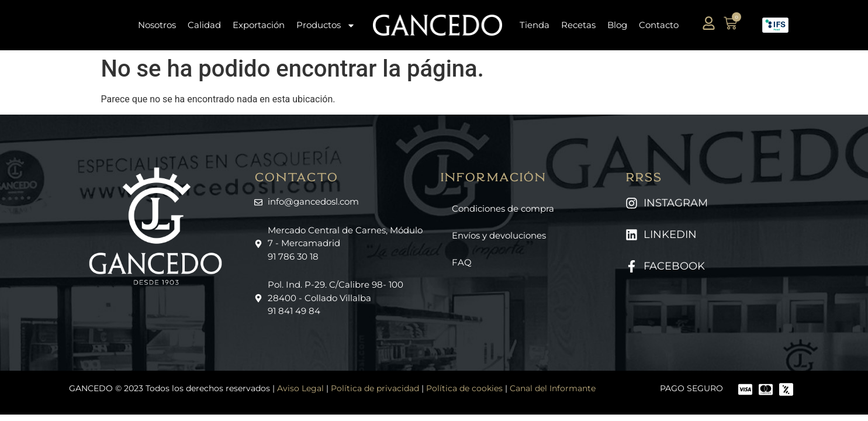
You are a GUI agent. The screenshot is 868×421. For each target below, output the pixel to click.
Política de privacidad (375, 388)
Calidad (204, 25)
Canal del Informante (553, 388)
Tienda (535, 25)
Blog (617, 25)
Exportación (259, 25)
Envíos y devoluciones (499, 235)
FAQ (462, 262)
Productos (326, 25)
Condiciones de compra (503, 208)
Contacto (659, 25)
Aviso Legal (300, 388)
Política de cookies (464, 388)
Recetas (578, 25)
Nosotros (157, 25)
